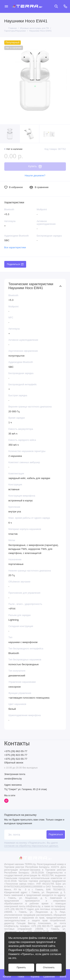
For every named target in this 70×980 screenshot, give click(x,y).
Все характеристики (15, 248)
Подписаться (56, 834)
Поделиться (15, 264)
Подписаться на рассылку (20, 815)
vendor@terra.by (13, 779)
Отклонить (49, 968)
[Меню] (6, 6)
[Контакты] (66, 6)
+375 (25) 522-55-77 (16, 759)
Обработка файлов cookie (41, 950)
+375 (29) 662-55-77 (16, 751)
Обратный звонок (14, 763)
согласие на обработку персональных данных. (31, 846)
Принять (21, 968)
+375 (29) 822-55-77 (16, 755)
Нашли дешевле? (35, 175)
